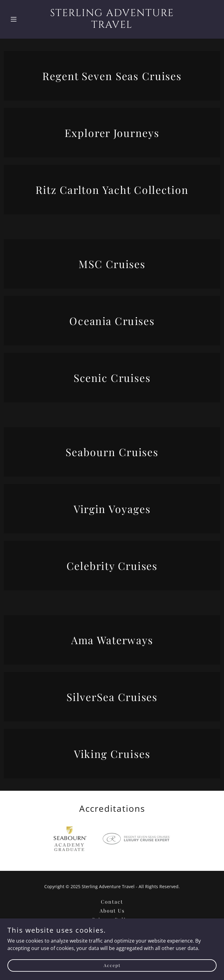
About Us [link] (112, 911)
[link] (112, 26)
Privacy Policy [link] (112, 920)
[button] (23, 19)
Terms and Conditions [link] (112, 929)
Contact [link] (112, 902)
